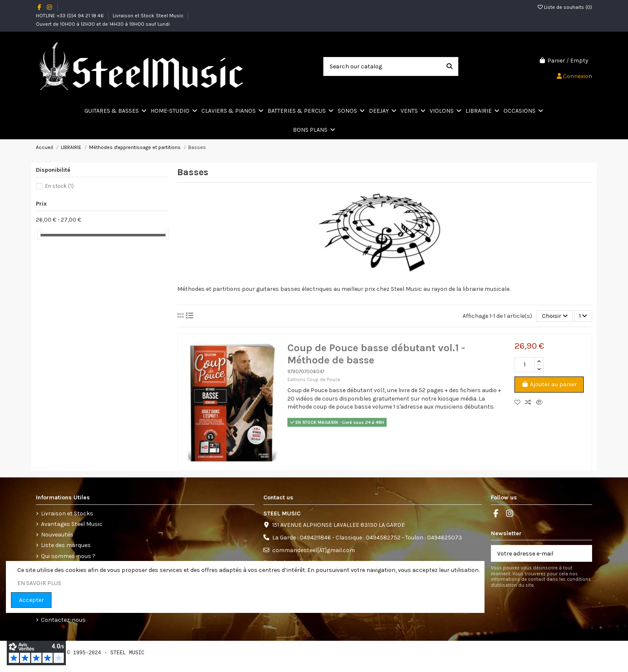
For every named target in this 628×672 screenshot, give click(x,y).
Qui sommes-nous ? (68, 556)
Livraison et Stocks (67, 513)
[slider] (39, 235)
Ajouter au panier (549, 384)
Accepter (31, 600)
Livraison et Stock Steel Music (149, 16)
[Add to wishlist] (520, 402)
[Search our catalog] (449, 66)
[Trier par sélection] (554, 316)
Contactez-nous (63, 620)
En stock (60, 186)
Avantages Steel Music (72, 524)
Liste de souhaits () (565, 7)
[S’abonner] (583, 553)
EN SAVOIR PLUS (39, 583)
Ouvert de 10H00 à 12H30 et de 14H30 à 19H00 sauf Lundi (103, 24)
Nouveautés (57, 535)
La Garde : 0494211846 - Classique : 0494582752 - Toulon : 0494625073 (367, 538)
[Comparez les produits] (530, 402)
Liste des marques (66, 545)
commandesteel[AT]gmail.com (314, 550)
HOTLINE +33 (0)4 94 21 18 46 (70, 16)
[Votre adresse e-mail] (533, 553)
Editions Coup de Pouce (314, 380)
